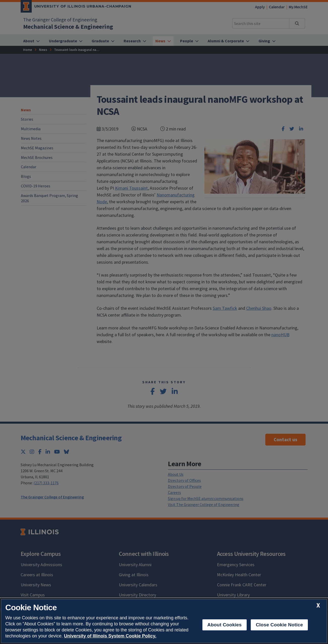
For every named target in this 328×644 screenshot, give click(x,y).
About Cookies (225, 625)
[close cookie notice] (318, 605)
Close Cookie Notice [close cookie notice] (279, 625)
